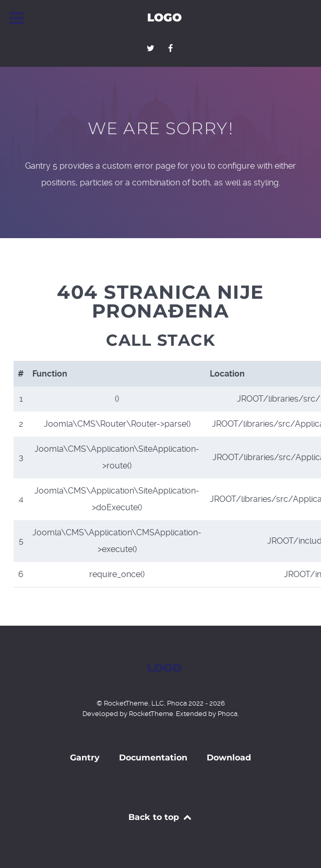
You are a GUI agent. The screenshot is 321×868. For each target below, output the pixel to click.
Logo (164, 17)
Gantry (85, 758)
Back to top (160, 817)
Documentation (153, 758)
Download (229, 758)
